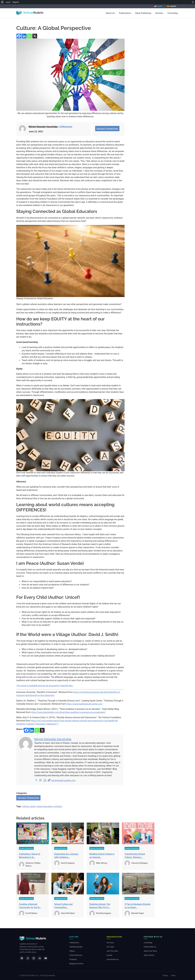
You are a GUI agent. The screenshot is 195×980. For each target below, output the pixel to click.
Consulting (173, 13)
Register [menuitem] (16, 2)
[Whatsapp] (29, 36)
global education (45, 806)
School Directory (76, 955)
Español (172, 6)
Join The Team (112, 951)
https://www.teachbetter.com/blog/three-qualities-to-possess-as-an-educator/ (68, 712)
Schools (160, 13)
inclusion (58, 806)
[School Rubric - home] (30, 13)
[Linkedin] (24, 36)
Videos (72, 951)
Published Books (76, 947)
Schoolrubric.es (113, 959)
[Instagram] (34, 958)
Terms (173, 976)
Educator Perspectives (107, 129)
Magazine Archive (76, 964)
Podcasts (73, 959)
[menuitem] (2, 2)
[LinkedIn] (40, 958)
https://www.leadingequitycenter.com (84, 704)
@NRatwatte (66, 127)
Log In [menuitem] (8, 2)
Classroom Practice (61, 848)
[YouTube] (46, 958)
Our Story (110, 943)
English (158, 6)
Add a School (149, 955)
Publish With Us (150, 947)
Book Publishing (144, 13)
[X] (35, 36)
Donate (109, 955)
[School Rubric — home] (33, 938)
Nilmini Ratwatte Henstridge (43, 127)
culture (25, 806)
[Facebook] (19, 36)
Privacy (165, 976)
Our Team (110, 947)
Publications (126, 13)
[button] (111, 13)
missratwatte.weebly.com (62, 780)
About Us (111, 13)
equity (33, 806)
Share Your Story (150, 951)
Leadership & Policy (61, 899)
